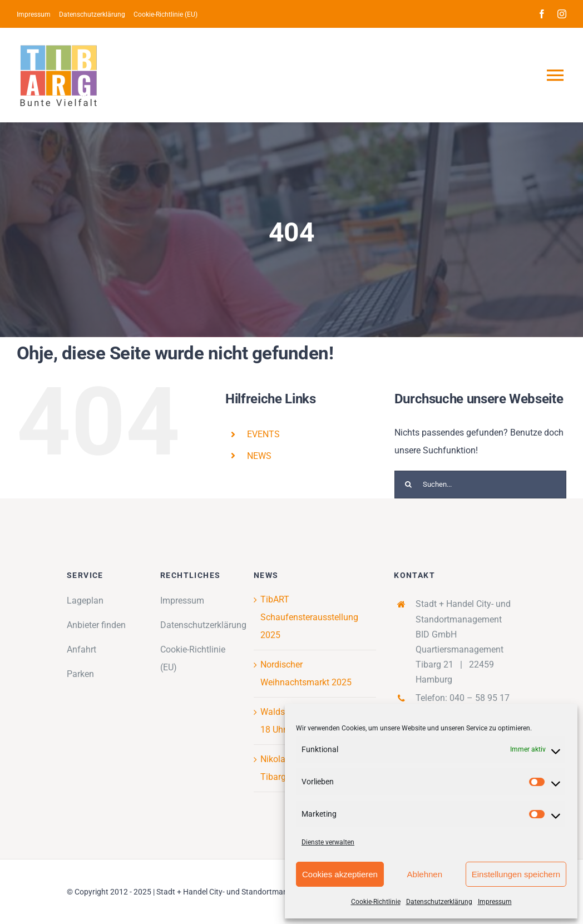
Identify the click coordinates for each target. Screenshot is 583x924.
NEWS (259, 456)
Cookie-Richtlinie (376, 902)
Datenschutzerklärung (439, 902)
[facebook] (542, 14)
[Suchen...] (480, 485)
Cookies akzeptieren (340, 874)
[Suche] (408, 485)
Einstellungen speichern (516, 874)
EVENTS (263, 434)
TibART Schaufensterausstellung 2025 (309, 617)
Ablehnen (425, 874)
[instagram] (562, 14)
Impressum (495, 902)
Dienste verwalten (328, 842)
